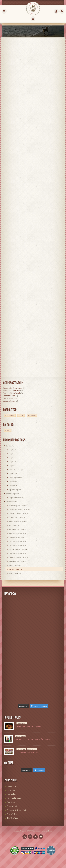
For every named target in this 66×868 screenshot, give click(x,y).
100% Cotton (11, 415)
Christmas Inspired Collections (19, 514)
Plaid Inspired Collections (17, 553)
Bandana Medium (10, 398)
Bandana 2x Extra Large (13, 388)
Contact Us (11, 786)
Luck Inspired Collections (17, 545)
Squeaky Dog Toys (15, 490)
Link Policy (12, 794)
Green (8, 430)
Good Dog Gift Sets (15, 478)
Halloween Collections (16, 537)
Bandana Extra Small (11, 393)
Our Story (11, 802)
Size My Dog (12, 814)
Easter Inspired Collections (18, 522)
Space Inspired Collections (18, 561)
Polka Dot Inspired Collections (19, 557)
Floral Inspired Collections (18, 529)
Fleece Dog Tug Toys (16, 470)
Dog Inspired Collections (17, 518)
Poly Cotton (33, 415)
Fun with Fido (21, 749)
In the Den (11, 790)
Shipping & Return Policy (17, 810)
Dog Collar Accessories (17, 454)
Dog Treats (13, 466)
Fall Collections (14, 526)
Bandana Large (9, 396)
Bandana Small (9, 401)
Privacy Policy (13, 806)
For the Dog (10, 446)
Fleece (22, 415)
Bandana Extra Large (11, 391)
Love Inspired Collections (17, 541)
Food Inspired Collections (17, 533)
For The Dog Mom (13, 494)
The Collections (12, 502)
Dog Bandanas (14, 450)
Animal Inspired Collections (18, 506)
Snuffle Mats (13, 486)
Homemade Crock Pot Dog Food (29, 726)
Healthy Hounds (20, 736)
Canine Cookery (22, 723)
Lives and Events (14, 798)
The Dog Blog (13, 818)
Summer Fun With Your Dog (27, 752)
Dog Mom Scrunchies (16, 498)
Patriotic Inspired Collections (18, 549)
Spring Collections (15, 565)
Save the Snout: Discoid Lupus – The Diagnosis (33, 739)
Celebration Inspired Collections (20, 510)
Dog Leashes (13, 462)
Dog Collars (13, 458)
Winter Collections (15, 573)
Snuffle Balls (13, 482)
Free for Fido (13, 474)
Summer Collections (16, 569)
